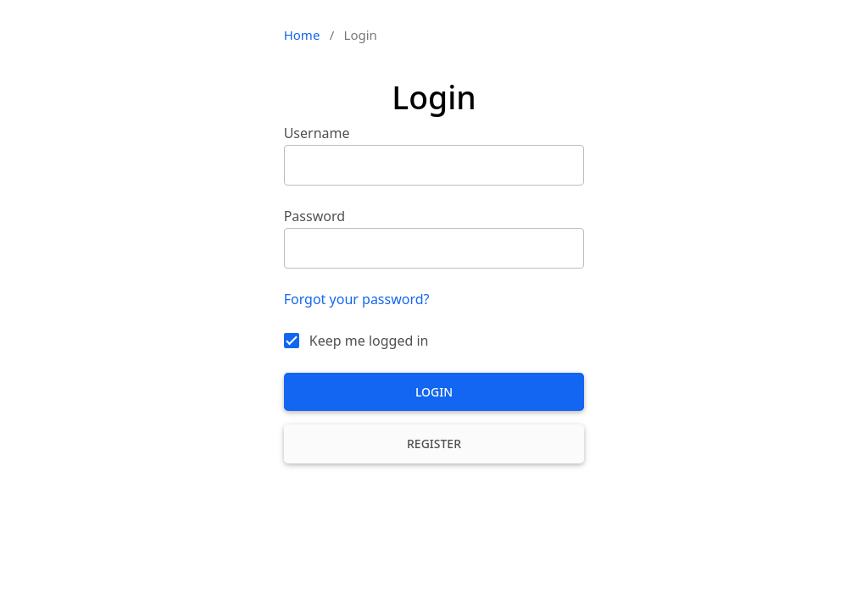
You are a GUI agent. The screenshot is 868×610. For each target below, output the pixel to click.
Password (314, 216)
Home (302, 35)
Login (434, 392)
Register (434, 444)
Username (317, 133)
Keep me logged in (369, 341)
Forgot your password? (357, 299)
